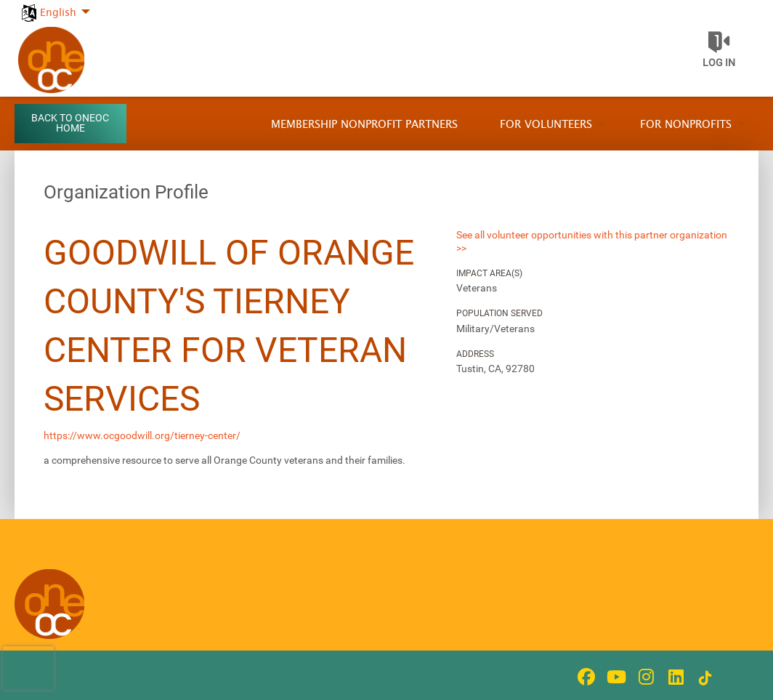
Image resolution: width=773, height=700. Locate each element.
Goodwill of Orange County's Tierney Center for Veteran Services (229, 326)
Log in (719, 63)
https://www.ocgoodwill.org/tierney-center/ (142, 435)
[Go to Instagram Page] (644, 677)
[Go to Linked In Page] (673, 677)
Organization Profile (126, 192)
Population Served (499, 313)
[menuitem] (54, 5)
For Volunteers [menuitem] (546, 125)
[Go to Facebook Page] (584, 677)
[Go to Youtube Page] (614, 677)
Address (475, 354)
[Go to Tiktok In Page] (703, 678)
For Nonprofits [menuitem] (686, 125)
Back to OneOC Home (70, 123)
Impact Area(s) (489, 273)
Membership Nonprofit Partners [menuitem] (364, 125)
